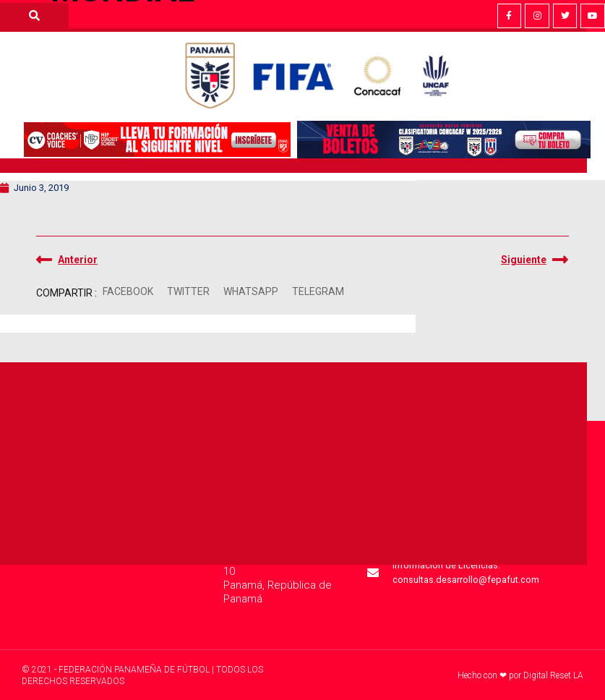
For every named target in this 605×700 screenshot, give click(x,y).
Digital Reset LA (553, 675)
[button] (128, 292)
